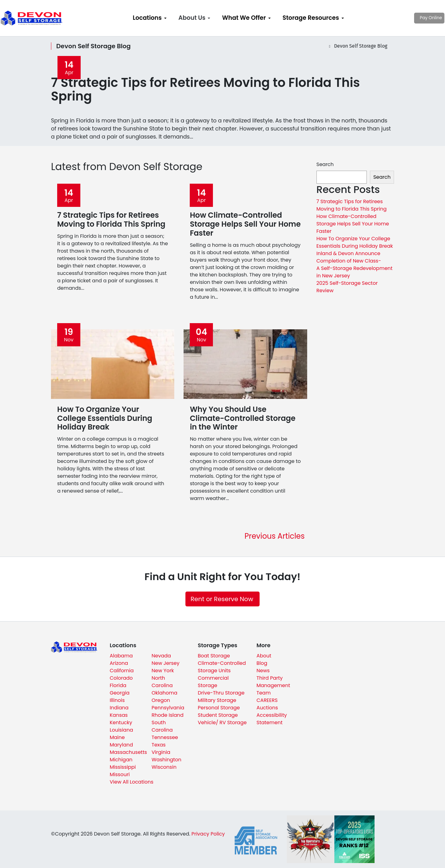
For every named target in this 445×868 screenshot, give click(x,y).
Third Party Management (273, 682)
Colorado (121, 678)
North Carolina (162, 682)
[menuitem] (150, 18)
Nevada (161, 656)
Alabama (121, 656)
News (263, 671)
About (264, 656)
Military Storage (217, 700)
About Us (192, 18)
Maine (117, 737)
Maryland (121, 745)
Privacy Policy (208, 834)
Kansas (119, 715)
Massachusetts (128, 752)
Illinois (117, 700)
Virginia (161, 752)
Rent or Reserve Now (222, 599)
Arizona (119, 663)
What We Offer (244, 18)
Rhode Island (168, 715)
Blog (262, 663)
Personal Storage (219, 708)
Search (325, 164)
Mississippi (123, 767)
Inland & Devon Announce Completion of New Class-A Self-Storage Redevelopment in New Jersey (354, 265)
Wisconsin (164, 767)
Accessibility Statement (272, 719)
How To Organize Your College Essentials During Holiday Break (355, 242)
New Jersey (166, 663)
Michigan (121, 760)
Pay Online (411, 18)
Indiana (119, 708)
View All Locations (131, 782)
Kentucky (121, 723)
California (122, 671)
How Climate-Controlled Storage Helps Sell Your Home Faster (353, 224)
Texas (159, 745)
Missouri (120, 774)
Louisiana (121, 730)
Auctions (267, 708)
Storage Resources (311, 18)
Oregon (161, 700)
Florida (118, 685)
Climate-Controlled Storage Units (222, 667)
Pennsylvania (168, 708)
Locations (147, 18)
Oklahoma (165, 693)
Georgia (120, 693)
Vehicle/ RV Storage (222, 723)
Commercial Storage (213, 682)
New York (163, 671)
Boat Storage (214, 656)
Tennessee (165, 737)
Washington (167, 760)
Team (264, 693)
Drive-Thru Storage (221, 693)
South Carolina (162, 726)
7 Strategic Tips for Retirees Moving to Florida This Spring (352, 205)
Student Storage (218, 715)
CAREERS (267, 700)
